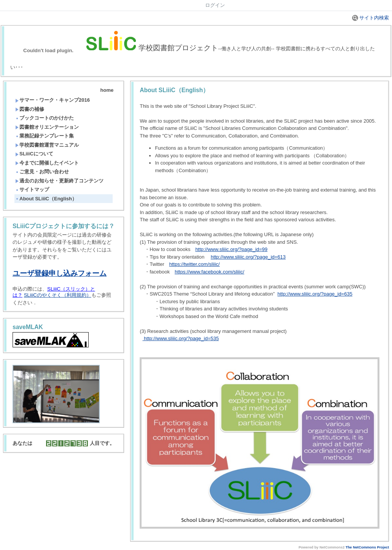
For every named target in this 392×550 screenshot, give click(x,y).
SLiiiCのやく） (58, 295)
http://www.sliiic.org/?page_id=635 (315, 294)
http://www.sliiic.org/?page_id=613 (248, 257)
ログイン (215, 5)
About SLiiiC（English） (46, 199)
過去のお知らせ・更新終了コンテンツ (59, 181)
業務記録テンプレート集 (45, 136)
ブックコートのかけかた (45, 118)
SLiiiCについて (34, 154)
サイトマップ (32, 189)
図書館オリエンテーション (47, 127)
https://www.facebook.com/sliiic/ (210, 272)
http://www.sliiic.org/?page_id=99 (231, 249)
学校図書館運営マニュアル (47, 145)
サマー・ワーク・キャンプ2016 (53, 100)
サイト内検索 (371, 18)
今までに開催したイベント (47, 163)
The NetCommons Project (367, 547)
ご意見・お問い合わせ (42, 172)
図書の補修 (30, 109)
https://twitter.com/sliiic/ (194, 264)
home (107, 90)
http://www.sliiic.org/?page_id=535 (181, 338)
